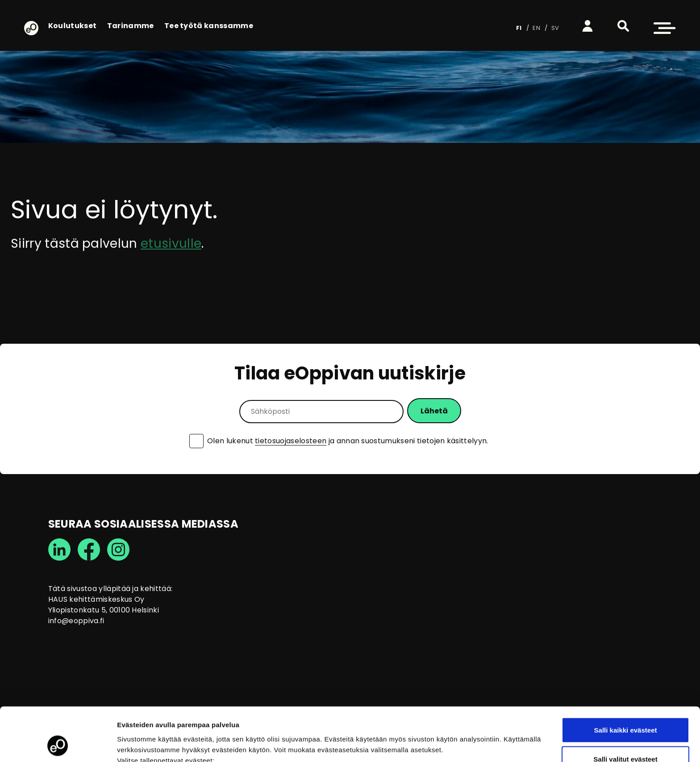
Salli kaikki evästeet (626, 680)
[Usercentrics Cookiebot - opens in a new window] (58, 745)
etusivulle (171, 244)
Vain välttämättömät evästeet (625, 738)
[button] (623, 26)
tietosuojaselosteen (291, 441)
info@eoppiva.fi (76, 621)
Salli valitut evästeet (625, 709)
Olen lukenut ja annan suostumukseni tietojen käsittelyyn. (348, 441)
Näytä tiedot (477, 739)
